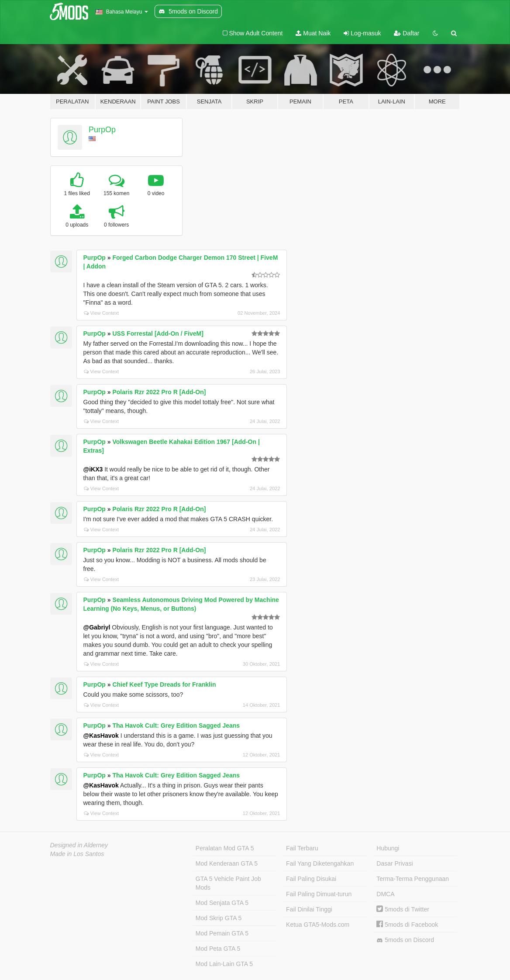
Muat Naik (313, 33)
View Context (102, 313)
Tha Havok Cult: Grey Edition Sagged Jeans (176, 726)
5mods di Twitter (403, 909)
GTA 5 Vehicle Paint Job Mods (228, 883)
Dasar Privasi (395, 863)
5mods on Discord (405, 940)
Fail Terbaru (302, 848)
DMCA (385, 894)
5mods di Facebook (407, 925)
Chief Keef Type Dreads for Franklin (164, 684)
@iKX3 (93, 469)
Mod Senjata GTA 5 (222, 903)
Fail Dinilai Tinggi (309, 909)
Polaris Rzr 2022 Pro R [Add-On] (159, 392)
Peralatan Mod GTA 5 (225, 848)
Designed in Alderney (79, 845)
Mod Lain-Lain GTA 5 (224, 964)
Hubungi (388, 848)
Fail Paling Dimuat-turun (319, 894)
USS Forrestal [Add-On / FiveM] (158, 334)
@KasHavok (101, 736)
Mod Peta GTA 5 (218, 949)
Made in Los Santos (77, 854)
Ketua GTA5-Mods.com (318, 925)
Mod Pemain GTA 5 (222, 933)
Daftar (407, 33)
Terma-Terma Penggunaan (413, 879)
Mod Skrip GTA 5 (219, 918)
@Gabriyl (97, 627)
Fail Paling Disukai (311, 879)
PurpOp (102, 130)
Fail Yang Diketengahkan (320, 863)
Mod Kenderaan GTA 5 (227, 863)
